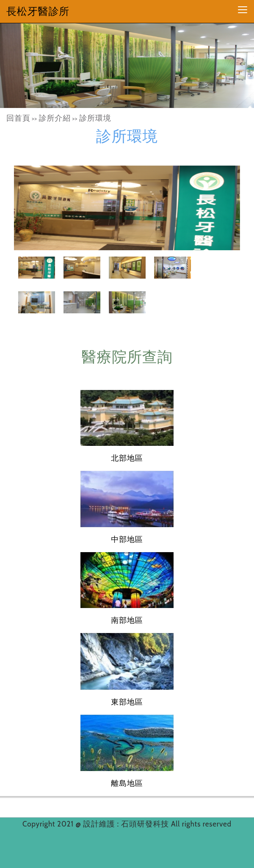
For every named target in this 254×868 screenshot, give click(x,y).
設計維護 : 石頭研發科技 (127, 824)
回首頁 (18, 118)
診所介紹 (55, 118)
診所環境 (95, 118)
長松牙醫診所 (38, 11)
